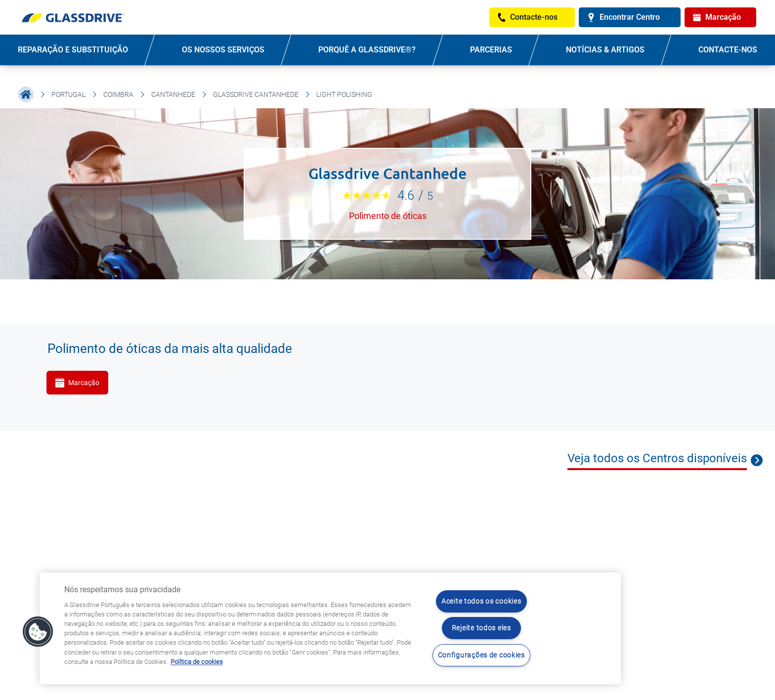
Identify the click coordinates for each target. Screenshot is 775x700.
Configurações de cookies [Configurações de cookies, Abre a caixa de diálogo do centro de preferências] (481, 655)
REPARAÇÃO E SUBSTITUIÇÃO (73, 50)
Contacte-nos (728, 50)
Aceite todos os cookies (481, 601)
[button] (38, 632)
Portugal (68, 94)
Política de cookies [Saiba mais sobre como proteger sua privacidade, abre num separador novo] (197, 662)
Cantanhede (173, 94)
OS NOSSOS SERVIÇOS (223, 50)
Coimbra (118, 94)
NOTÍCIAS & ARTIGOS (605, 50)
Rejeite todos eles (481, 628)
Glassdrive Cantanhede (256, 94)
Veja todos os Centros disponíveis (657, 458)
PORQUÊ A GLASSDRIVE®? (367, 50)
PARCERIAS (491, 50)
